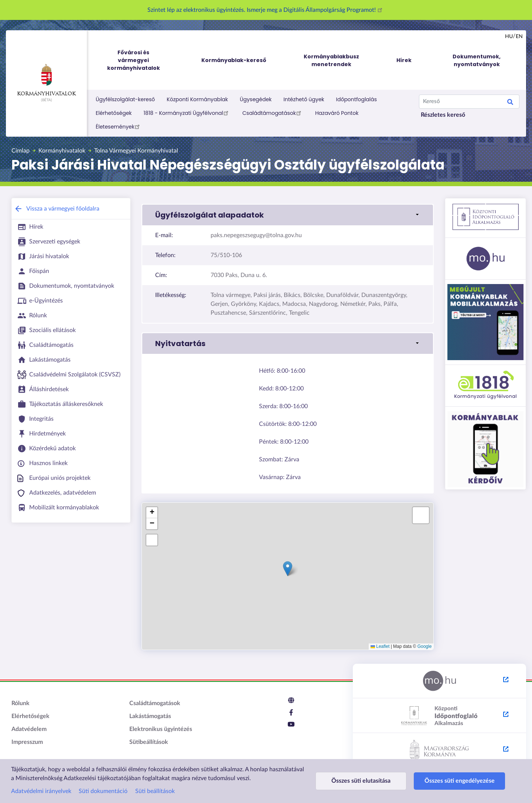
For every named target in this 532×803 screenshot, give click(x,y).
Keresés (510, 103)
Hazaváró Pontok (337, 113)
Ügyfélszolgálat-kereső (125, 99)
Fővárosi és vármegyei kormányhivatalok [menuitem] (140, 60)
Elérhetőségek (114, 113)
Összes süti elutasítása (358, 781)
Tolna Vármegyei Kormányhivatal (136, 151)
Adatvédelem (29, 729)
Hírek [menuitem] (404, 60)
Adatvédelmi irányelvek (41, 791)
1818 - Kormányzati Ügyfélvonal (187, 113)
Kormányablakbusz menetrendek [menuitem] (331, 60)
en (519, 37)
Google (425, 646)
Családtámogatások (273, 113)
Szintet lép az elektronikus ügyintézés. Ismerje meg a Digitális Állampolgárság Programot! (266, 10)
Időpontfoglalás (357, 99)
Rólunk (21, 703)
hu (509, 37)
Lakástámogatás (150, 716)
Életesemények (119, 126)
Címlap (21, 151)
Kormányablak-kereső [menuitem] (234, 60)
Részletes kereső (443, 115)
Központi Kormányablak (197, 99)
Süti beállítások (155, 791)
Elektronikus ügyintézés (161, 729)
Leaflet (380, 646)
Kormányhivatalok (46, 80)
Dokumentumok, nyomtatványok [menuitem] (477, 60)
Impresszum (27, 742)
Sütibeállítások (149, 742)
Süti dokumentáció (103, 791)
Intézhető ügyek (304, 99)
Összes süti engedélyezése (451, 781)
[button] (288, 215)
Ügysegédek (256, 99)
